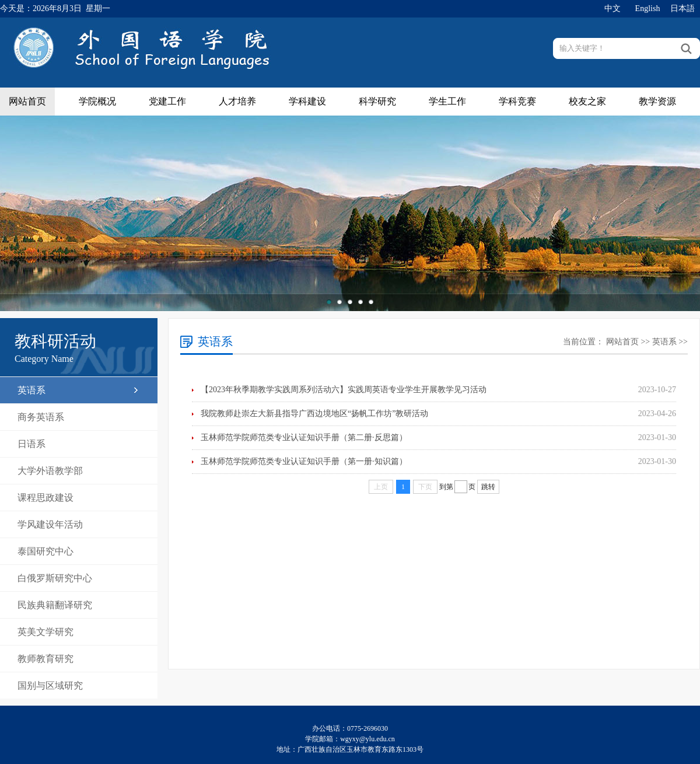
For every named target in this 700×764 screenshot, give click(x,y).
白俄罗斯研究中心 (55, 578)
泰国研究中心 (45, 551)
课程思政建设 (45, 498)
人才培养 (237, 101)
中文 (612, 8)
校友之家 (587, 101)
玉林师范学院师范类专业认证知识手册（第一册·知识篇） (304, 461)
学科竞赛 (517, 101)
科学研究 (377, 101)
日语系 (32, 444)
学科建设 (307, 101)
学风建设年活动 (50, 524)
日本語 (682, 8)
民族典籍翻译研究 (55, 605)
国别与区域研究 (50, 685)
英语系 (32, 390)
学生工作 (447, 101)
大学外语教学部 (50, 471)
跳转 (488, 487)
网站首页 (27, 101)
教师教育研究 (45, 659)
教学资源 (657, 101)
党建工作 (167, 101)
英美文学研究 (45, 632)
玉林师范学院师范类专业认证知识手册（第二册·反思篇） (304, 437)
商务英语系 (41, 417)
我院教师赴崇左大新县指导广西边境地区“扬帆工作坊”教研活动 (314, 414)
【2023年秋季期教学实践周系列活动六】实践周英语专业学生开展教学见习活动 (344, 390)
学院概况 (97, 101)
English (648, 8)
